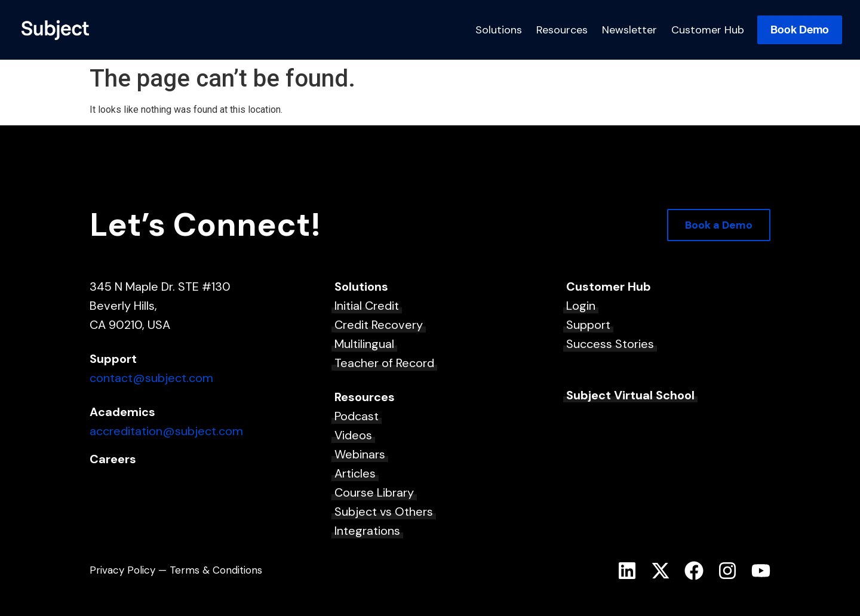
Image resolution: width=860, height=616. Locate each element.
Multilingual (364, 344)
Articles (355, 473)
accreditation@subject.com (166, 431)
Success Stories (610, 344)
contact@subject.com (151, 378)
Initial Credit (367, 306)
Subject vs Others (384, 512)
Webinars (360, 454)
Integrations (367, 531)
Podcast (357, 416)
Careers (113, 459)
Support (588, 325)
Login (581, 306)
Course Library (374, 492)
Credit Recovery (379, 325)
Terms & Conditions (216, 570)
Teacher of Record (384, 363)
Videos (353, 435)
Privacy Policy (122, 570)
